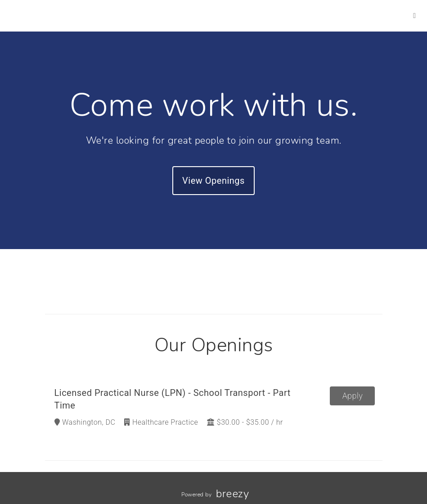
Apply (353, 396)
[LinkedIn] (414, 16)
